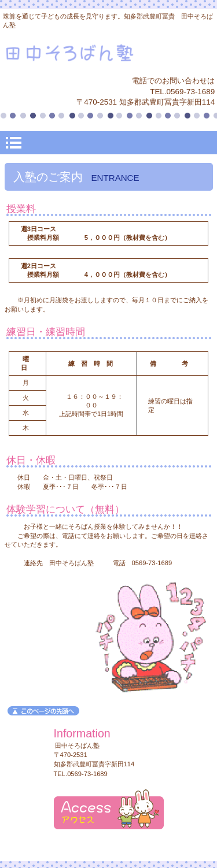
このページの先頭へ (43, 711)
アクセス (109, 809)
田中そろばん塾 (109, 54)
